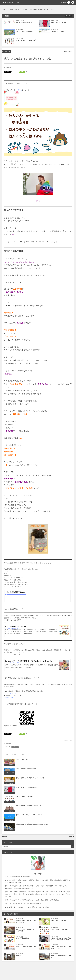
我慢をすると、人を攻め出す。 (59, 921)
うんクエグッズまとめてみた (59, 23)
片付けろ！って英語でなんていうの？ (26, 947)
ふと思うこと (6, 51)
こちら (20, 90)
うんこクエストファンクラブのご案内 (26, 40)
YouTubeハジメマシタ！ (57, 31)
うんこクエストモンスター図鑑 (59, 929)
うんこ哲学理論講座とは (22, 938)
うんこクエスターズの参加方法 (24, 31)
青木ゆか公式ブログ (11, 2)
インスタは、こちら (10, 693)
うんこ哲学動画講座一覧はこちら (25, 23)
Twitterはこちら (9, 698)
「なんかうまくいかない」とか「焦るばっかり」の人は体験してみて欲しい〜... (61, 940)
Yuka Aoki (8, 67)
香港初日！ (19, 956)
